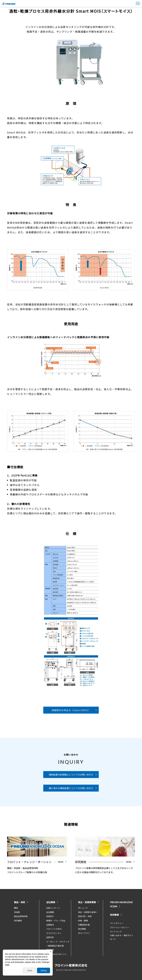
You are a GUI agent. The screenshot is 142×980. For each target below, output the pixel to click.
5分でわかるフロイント (56, 954)
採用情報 (116, 915)
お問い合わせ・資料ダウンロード (122, 937)
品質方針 (50, 937)
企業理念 (50, 925)
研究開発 (18, 921)
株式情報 (82, 929)
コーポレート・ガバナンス (58, 942)
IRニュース (83, 908)
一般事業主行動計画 (55, 946)
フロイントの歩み (54, 929)
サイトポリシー (117, 923)
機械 (16, 908)
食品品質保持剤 (21, 916)
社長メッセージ (53, 908)
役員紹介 (50, 916)
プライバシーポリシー (120, 927)
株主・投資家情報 (89, 902)
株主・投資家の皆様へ (88, 912)
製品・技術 (21, 902)
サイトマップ (116, 932)
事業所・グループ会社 (56, 921)
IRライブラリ (84, 933)
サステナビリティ (54, 933)
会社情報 (52, 902)
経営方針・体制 (85, 916)
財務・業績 (83, 921)
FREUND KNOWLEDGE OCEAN (121, 904)
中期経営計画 (84, 925)
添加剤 (17, 912)
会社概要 (50, 912)
